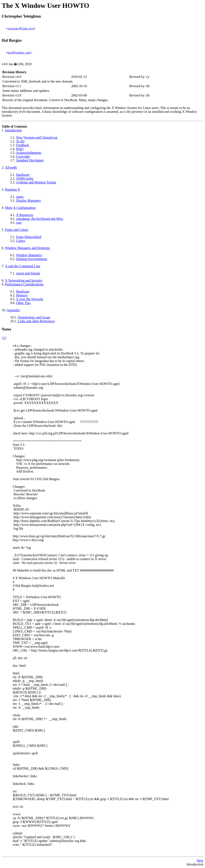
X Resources (25, 215)
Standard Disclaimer (30, 160)
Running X (13, 189)
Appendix (13, 310)
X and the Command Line (23, 266)
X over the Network (30, 299)
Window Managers (29, 255)
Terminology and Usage (34, 317)
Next (200, 860)
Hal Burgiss (12, 40)
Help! (20, 149)
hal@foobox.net (19, 52)
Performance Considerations (24, 284)
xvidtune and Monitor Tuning (36, 182)
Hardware (23, 175)
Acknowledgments (29, 153)
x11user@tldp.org (21, 28)
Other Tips (23, 303)
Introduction (13, 130)
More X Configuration (20, 208)
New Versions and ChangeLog (37, 137)
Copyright (23, 156)
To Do (20, 141)
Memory (22, 295)
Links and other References (36, 321)
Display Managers (28, 200)
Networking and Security (24, 280)
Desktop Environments (32, 259)
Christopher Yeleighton (21, 16)
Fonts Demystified (29, 237)
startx (20, 197)
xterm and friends (28, 273)
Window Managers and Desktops (28, 248)
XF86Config (25, 178)
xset (19, 223)
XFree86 (11, 167)
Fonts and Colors (17, 230)
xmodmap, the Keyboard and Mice (40, 219)
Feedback (23, 145)
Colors (21, 241)
